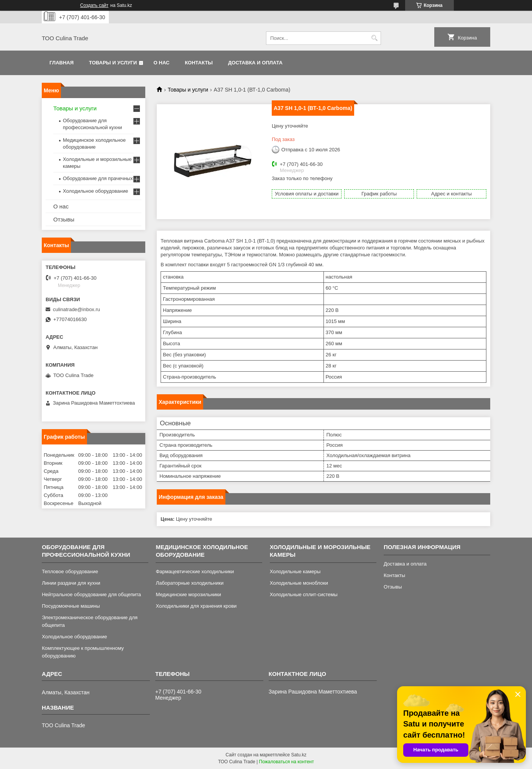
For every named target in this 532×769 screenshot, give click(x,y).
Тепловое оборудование (70, 571)
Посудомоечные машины (71, 606)
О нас (162, 63)
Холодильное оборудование (95, 191)
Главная (62, 63)
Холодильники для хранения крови (196, 606)
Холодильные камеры (295, 571)
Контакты (199, 63)
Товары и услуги (113, 63)
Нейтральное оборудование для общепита (91, 594)
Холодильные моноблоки (299, 583)
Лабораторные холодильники (190, 583)
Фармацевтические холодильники (195, 571)
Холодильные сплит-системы (304, 594)
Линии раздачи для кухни (71, 583)
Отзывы (64, 219)
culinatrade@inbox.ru (76, 309)
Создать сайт (94, 5)
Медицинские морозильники (188, 594)
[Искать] (374, 38)
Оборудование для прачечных (98, 178)
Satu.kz (299, 755)
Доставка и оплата (255, 63)
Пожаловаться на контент (287, 762)
